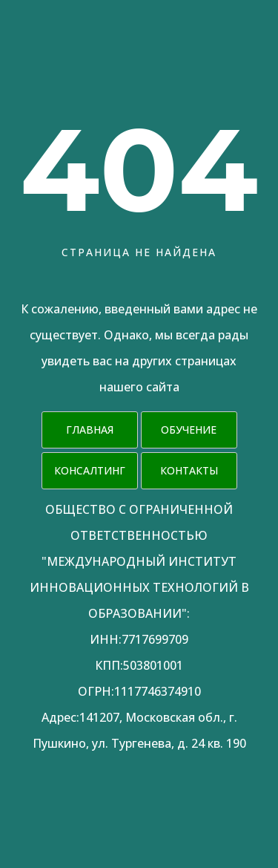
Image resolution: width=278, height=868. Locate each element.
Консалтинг (90, 470)
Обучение (189, 430)
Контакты (189, 470)
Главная (90, 430)
